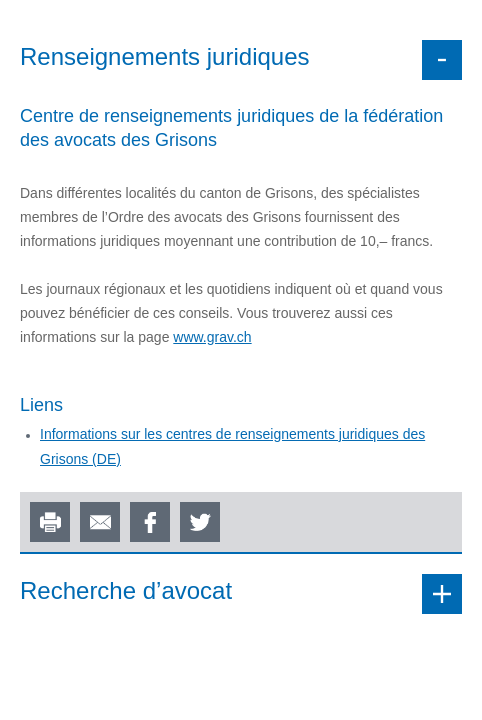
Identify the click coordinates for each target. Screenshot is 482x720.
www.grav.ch (212, 337)
